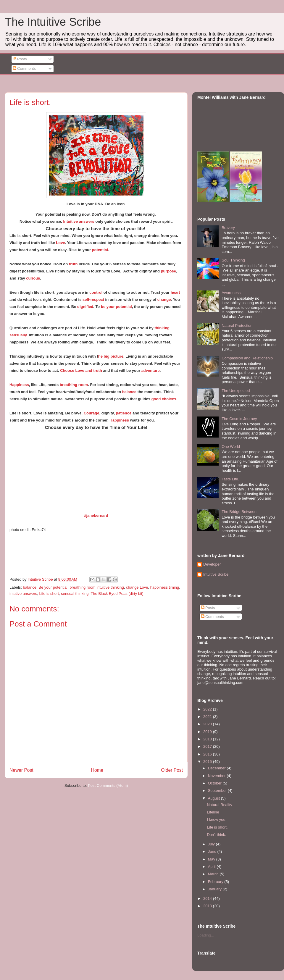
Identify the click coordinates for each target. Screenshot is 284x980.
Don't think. (216, 835)
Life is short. (217, 827)
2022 (208, 709)
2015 (208, 762)
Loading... (206, 935)
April (212, 867)
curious (33, 278)
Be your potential (53, 587)
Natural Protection (237, 326)
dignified (85, 307)
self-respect (93, 300)
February (216, 882)
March (214, 874)
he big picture (111, 356)
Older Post (172, 770)
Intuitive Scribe (216, 574)
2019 (208, 732)
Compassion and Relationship (247, 358)
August (214, 798)
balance (129, 392)
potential (100, 250)
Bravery (228, 228)
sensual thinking (75, 594)
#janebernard (96, 515)
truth (73, 264)
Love (60, 243)
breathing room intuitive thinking (97, 587)
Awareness (231, 293)
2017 (208, 746)
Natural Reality (219, 805)
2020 (208, 724)
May (212, 859)
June (213, 851)
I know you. (217, 820)
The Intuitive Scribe (53, 22)
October (215, 783)
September (218, 791)
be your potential (116, 307)
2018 (208, 739)
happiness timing (165, 587)
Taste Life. (230, 479)
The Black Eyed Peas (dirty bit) (117, 594)
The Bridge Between (239, 512)
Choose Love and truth (81, 370)
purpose (168, 271)
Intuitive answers (79, 221)
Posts (20, 59)
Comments (24, 68)
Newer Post (21, 770)
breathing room (74, 385)
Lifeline (213, 812)
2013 (208, 906)
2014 (208, 899)
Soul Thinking (233, 260)
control (96, 292)
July (212, 844)
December (217, 768)
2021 (208, 717)
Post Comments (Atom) (108, 786)
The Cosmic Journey (239, 419)
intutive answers (23, 594)
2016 (208, 754)
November (217, 776)
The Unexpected (236, 391)
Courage (92, 413)
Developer (212, 564)
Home (97, 770)
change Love (137, 587)
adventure (151, 370)
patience (124, 413)
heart (175, 292)
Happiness (19, 385)
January (215, 889)
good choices (164, 399)
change (164, 300)
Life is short (49, 594)
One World (231, 447)
